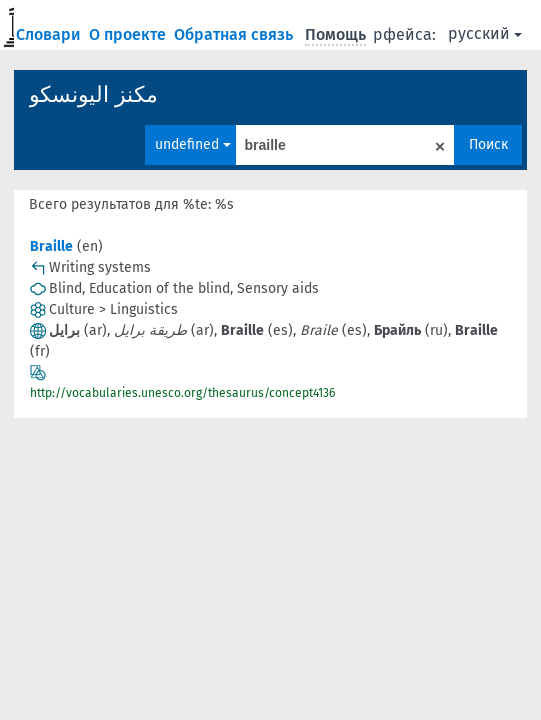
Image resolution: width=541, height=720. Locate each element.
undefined (193, 144)
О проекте (129, 34)
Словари (50, 34)
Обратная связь (235, 34)
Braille (51, 246)
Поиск (488, 144)
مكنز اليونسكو (93, 94)
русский (485, 33)
